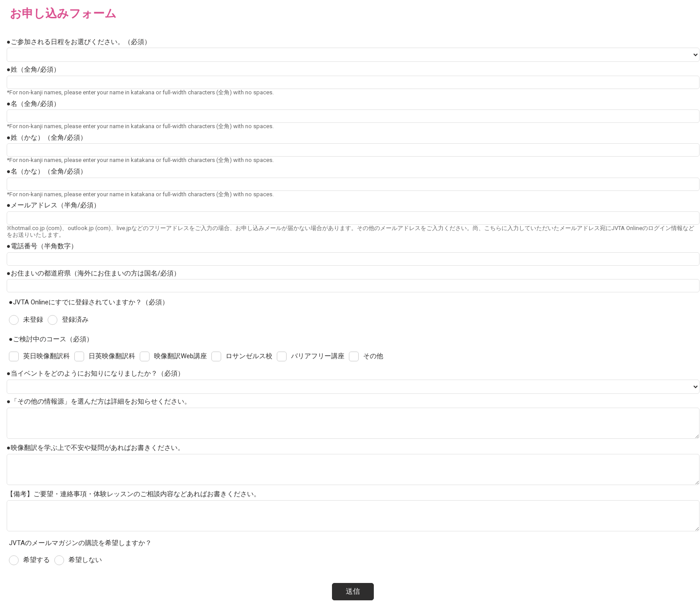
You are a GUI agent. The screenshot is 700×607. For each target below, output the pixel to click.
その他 (373, 356)
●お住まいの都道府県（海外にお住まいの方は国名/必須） (93, 273)
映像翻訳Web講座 (180, 356)
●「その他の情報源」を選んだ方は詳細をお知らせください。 (99, 401)
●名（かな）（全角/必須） (47, 171)
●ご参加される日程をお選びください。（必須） (79, 42)
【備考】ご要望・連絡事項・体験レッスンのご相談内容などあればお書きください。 (134, 494)
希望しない (85, 560)
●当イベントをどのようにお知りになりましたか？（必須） (95, 373)
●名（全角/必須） (33, 104)
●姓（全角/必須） (33, 69)
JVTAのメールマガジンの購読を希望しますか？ (80, 543)
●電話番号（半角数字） (42, 246)
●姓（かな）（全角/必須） (47, 138)
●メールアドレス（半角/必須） (53, 205)
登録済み (75, 320)
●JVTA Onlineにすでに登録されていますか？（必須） (89, 302)
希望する (36, 560)
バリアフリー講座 (318, 356)
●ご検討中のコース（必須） (51, 339)
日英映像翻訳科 (112, 356)
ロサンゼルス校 (249, 356)
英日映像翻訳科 (47, 356)
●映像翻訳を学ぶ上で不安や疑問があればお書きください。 (95, 448)
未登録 (33, 320)
